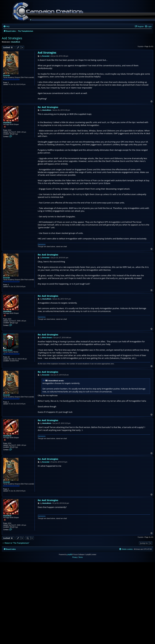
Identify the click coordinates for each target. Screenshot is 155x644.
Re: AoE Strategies (48, 107)
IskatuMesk (16, 42)
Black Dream (8, 350)
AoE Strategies (12, 38)
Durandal (6, 76)
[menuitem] (6, 26)
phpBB (70, 555)
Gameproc (42, 244)
